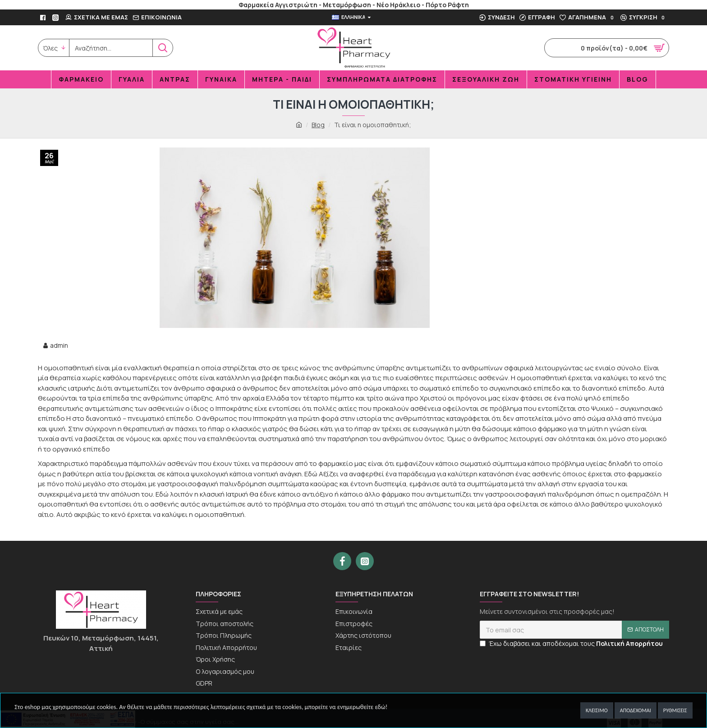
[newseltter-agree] (483, 645)
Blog (318, 125)
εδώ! (381, 707)
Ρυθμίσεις (675, 710)
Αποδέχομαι (636, 710)
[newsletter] (574, 631)
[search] (111, 48)
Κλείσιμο (597, 710)
